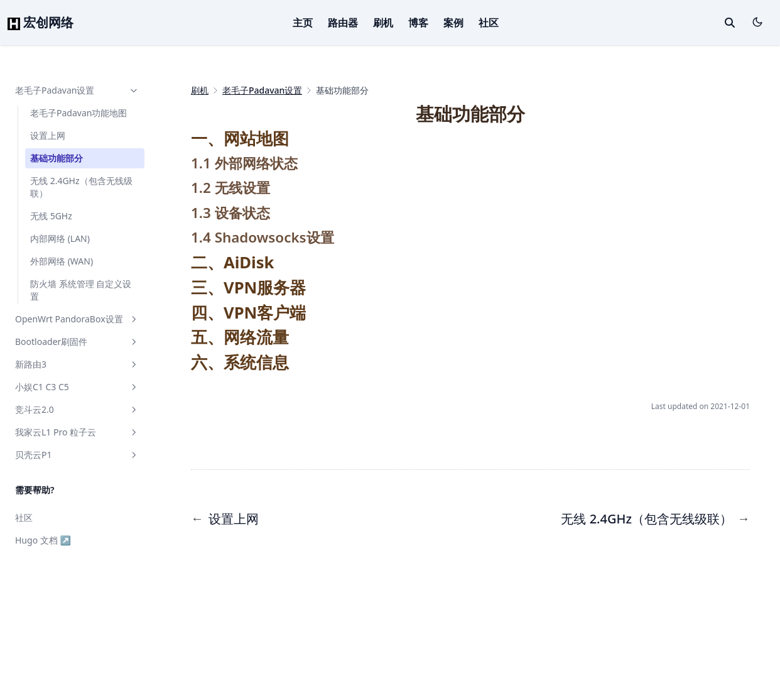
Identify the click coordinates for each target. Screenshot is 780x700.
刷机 (383, 23)
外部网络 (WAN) (62, 261)
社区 (489, 23)
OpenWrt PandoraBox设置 (77, 319)
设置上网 (48, 135)
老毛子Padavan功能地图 (79, 113)
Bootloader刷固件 (77, 342)
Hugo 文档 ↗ (43, 540)
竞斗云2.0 (77, 409)
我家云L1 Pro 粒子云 (77, 432)
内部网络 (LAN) (60, 238)
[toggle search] (730, 23)
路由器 (343, 23)
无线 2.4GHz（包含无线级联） (81, 187)
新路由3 (77, 364)
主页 (303, 23)
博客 (418, 23)
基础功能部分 (57, 158)
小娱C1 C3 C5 (77, 387)
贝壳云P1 (77, 455)
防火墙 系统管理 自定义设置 (81, 290)
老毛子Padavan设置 (77, 90)
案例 (453, 23)
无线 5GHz (51, 216)
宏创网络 (41, 22)
